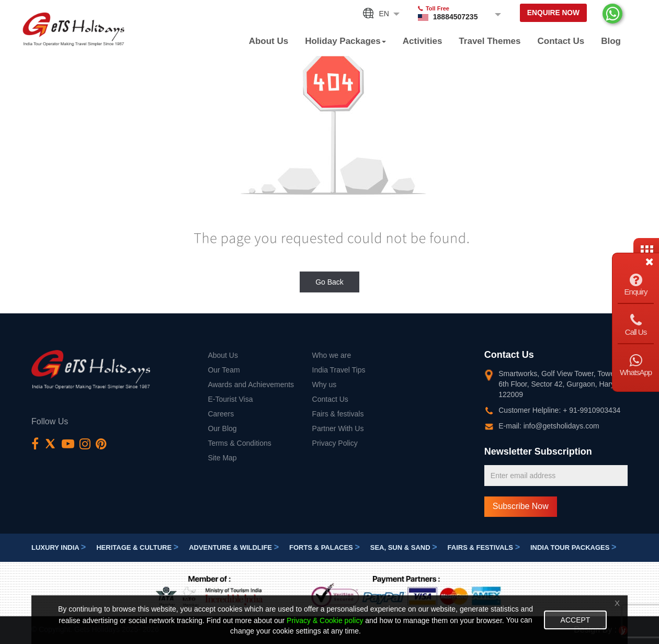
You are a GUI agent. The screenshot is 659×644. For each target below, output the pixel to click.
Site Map (222, 458)
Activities (423, 41)
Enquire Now (550, 14)
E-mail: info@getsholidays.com (549, 426)
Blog (611, 41)
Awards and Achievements (251, 385)
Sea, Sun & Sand (404, 548)
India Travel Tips (339, 370)
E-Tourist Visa (230, 399)
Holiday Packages (345, 41)
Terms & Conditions (239, 443)
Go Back (329, 282)
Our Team (224, 370)
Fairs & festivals (338, 414)
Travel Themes (490, 41)
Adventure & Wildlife (234, 548)
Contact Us (561, 41)
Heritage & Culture (137, 548)
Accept (576, 620)
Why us (325, 385)
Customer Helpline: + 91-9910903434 (559, 410)
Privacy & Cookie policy (325, 620)
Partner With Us (338, 428)
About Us (269, 41)
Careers (221, 414)
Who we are (332, 355)
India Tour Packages (573, 548)
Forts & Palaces (325, 548)
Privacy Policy (335, 443)
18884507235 (449, 17)
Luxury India (59, 548)
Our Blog (222, 428)
